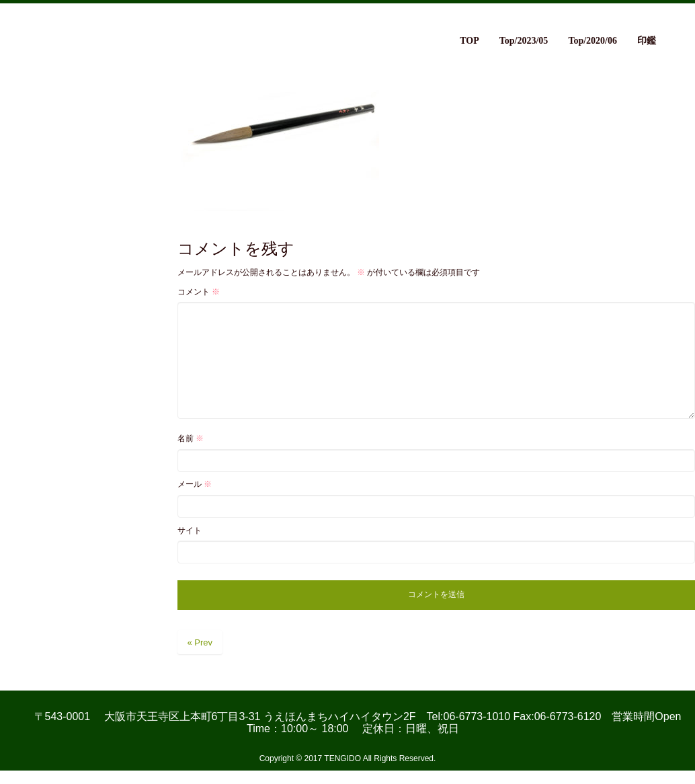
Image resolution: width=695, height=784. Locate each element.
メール (195, 484)
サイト (190, 531)
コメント (199, 292)
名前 (191, 438)
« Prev (200, 642)
